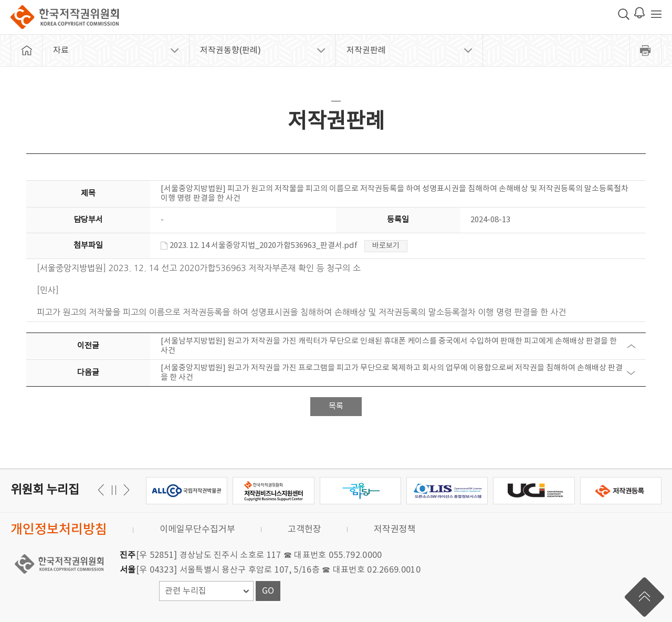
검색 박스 (624, 14)
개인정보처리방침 (59, 530)
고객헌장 (304, 530)
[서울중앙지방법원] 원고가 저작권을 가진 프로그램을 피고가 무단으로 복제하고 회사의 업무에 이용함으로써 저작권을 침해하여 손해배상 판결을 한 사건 (392, 373)
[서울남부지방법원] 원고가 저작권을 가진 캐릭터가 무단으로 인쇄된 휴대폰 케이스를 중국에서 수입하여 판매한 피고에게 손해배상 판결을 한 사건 (389, 346)
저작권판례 (366, 50)
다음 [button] (103, 490)
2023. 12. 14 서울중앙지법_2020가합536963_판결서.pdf (259, 246)
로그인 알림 (639, 13)
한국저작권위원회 (65, 17)
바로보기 (386, 246)
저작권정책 (395, 530)
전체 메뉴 (656, 14)
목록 (336, 406)
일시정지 (114, 490)
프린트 (646, 50)
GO (268, 591)
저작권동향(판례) (230, 50)
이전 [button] (125, 490)
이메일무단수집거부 (197, 530)
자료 (61, 50)
